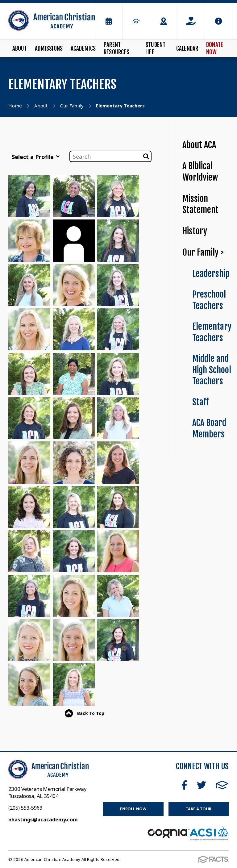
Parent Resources (116, 48)
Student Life (155, 48)
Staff (200, 402)
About (20, 48)
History (195, 231)
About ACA (199, 145)
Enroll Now (133, 809)
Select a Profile (36, 157)
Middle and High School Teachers (212, 370)
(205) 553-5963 (25, 808)
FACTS (222, 785)
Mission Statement (200, 204)
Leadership (211, 274)
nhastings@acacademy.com (43, 820)
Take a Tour (199, 809)
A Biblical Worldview (200, 172)
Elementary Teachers (212, 332)
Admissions (49, 48)
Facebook (184, 785)
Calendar (187, 48)
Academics (83, 48)
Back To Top (85, 714)
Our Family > (203, 252)
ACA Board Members (209, 428)
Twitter (202, 785)
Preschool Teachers (209, 300)
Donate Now (215, 48)
